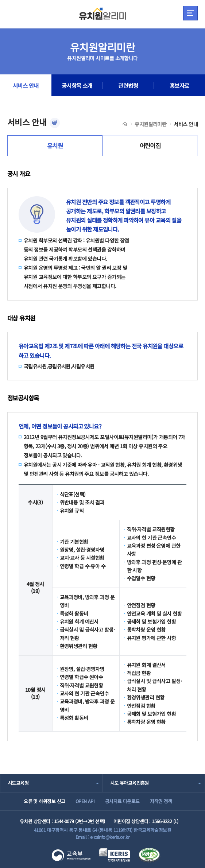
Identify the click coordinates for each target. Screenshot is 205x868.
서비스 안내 (26, 85)
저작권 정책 (161, 801)
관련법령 (128, 85)
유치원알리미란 (150, 124)
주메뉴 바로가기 (0, 0)
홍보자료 (179, 85)
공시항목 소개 (77, 85)
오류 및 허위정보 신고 (44, 801)
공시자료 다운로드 (122, 801)
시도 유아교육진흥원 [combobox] (129, 783)
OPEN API (85, 801)
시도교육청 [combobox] (18, 783)
